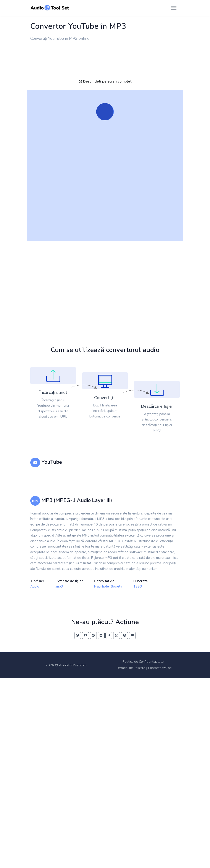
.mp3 (59, 586)
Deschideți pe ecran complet (105, 81)
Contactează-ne (160, 668)
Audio (35, 586)
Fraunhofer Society (108, 586)
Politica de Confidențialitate (143, 662)
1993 (138, 586)
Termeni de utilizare (131, 668)
